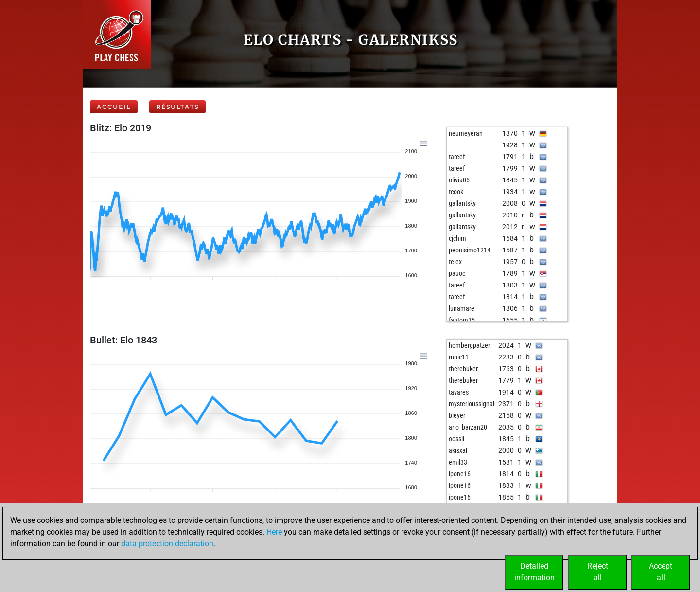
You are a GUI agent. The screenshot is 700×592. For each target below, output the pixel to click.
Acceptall (661, 572)
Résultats (177, 107)
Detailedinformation (534, 572)
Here (274, 532)
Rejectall (598, 572)
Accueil (114, 107)
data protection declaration (167, 544)
